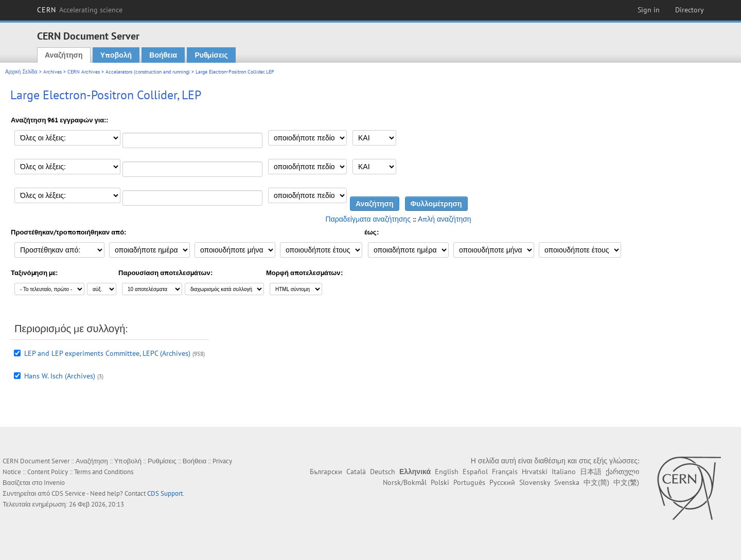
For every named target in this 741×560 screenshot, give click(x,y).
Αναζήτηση (64, 55)
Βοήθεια (163, 55)
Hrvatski (535, 472)
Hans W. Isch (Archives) (60, 376)
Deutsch (383, 472)
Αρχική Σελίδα (21, 72)
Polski (440, 482)
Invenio (54, 483)
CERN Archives (84, 72)
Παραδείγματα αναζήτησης (368, 219)
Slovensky (535, 482)
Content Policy (48, 472)
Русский (502, 482)
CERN (80, 10)
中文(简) (596, 482)
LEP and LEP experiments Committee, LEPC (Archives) (107, 353)
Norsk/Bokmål (405, 482)
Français (505, 472)
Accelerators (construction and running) (148, 72)
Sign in (649, 10)
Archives (52, 72)
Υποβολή (116, 55)
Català (356, 472)
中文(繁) (626, 482)
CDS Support (165, 493)
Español (475, 472)
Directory (690, 10)
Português (469, 482)
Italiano (564, 472)
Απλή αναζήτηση (445, 219)
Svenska (567, 482)
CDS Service (68, 493)
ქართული (622, 472)
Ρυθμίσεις (211, 55)
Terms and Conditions (104, 472)
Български (326, 472)
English (447, 472)
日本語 (591, 472)
